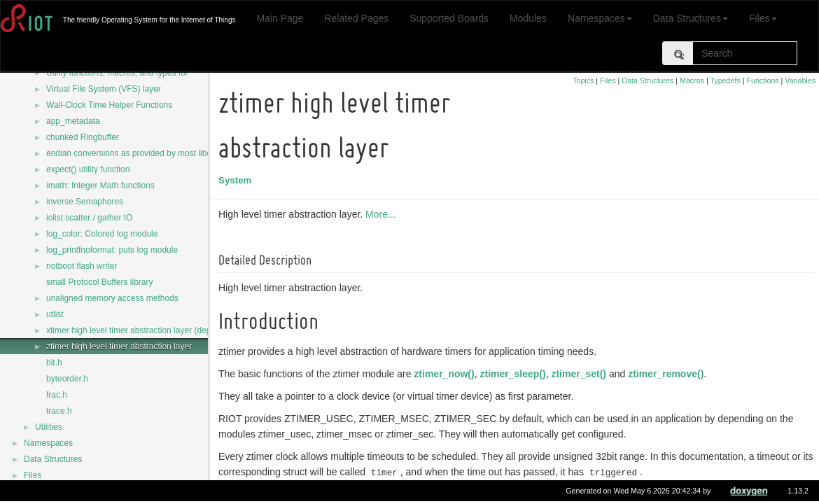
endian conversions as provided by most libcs (131, 153)
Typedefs (726, 80)
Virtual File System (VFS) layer (104, 89)
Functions (762, 80)
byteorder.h (67, 379)
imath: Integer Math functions (100, 185)
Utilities (49, 427)
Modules (528, 18)
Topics (583, 80)
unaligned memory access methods (112, 298)
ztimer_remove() (668, 374)
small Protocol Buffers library (100, 282)
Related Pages (356, 18)
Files (763, 18)
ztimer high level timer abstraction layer (119, 346)
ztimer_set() (581, 374)
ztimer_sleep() (514, 374)
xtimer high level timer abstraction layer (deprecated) (144, 330)
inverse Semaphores (85, 202)
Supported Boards (449, 18)
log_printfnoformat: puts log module (112, 250)
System (237, 180)
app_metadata (73, 121)
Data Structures (691, 18)
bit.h (54, 363)
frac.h (57, 395)
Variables (800, 80)
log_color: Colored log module (102, 234)
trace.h (59, 411)
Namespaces (600, 18)
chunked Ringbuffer (83, 137)
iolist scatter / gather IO (89, 218)
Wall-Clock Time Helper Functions (109, 105)
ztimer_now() (446, 374)
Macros (692, 80)
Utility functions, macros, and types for (117, 73)
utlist (55, 314)
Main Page (280, 18)
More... (383, 214)
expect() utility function (88, 169)
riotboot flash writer (82, 266)
